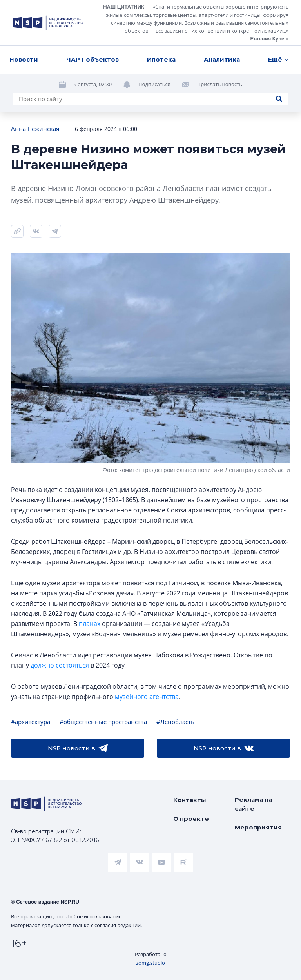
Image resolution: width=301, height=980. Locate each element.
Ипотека (161, 20)
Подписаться (154, 45)
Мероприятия (258, 827)
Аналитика (222, 20)
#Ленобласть (175, 722)
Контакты (190, 800)
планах (90, 624)
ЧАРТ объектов (92, 20)
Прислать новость (220, 45)
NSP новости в (78, 748)
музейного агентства (147, 697)
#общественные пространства (103, 722)
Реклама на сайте (253, 804)
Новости (24, 20)
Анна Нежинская (35, 129)
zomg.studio (150, 963)
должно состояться (60, 665)
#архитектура (31, 722)
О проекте (191, 819)
